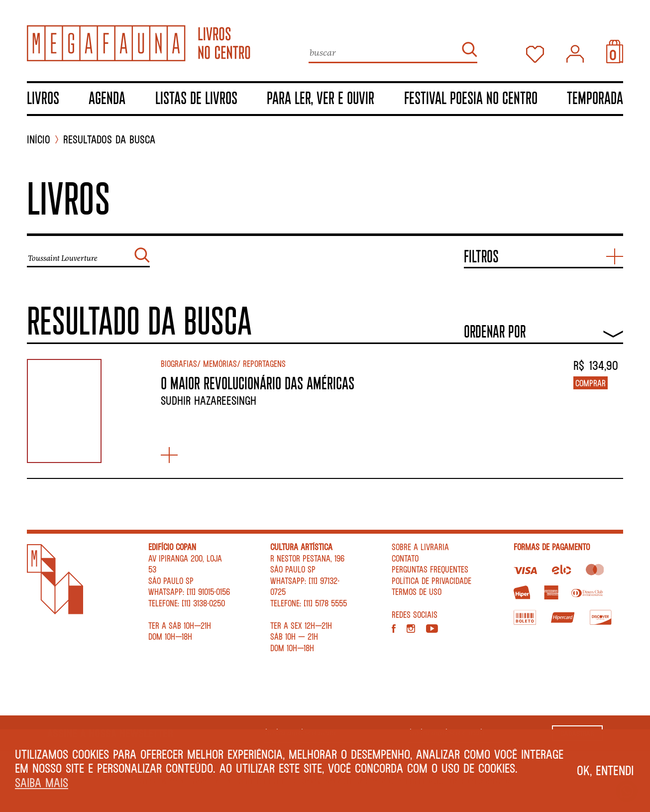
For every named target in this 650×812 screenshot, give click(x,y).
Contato (405, 558)
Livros (43, 98)
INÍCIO (39, 140)
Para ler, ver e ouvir (321, 98)
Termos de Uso (417, 591)
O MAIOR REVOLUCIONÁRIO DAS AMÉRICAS (258, 383)
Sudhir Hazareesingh (209, 400)
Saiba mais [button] (42, 782)
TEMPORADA (595, 98)
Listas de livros (196, 98)
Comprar (591, 383)
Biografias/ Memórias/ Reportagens (223, 363)
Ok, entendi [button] (605, 770)
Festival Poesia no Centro (471, 98)
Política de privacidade (432, 580)
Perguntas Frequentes (430, 569)
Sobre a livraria (420, 547)
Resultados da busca (109, 140)
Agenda (107, 98)
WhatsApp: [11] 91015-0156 (189, 591)
